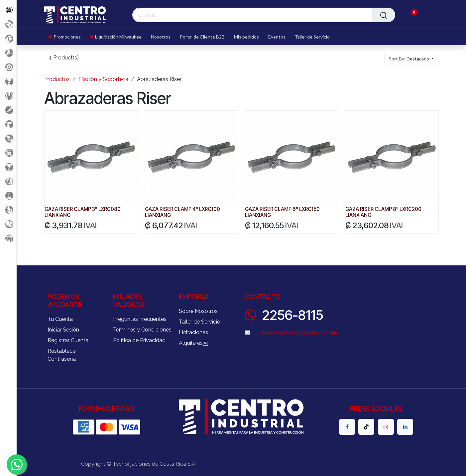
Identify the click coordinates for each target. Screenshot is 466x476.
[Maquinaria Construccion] (8, 238)
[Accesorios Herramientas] (8, 67)
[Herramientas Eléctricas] (8, 110)
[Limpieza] (8, 181)
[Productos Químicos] (8, 195)
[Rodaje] (8, 210)
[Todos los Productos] (8, 10)
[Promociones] (8, 24)
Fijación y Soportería (103, 79)
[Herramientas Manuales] (8, 95)
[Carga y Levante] (8, 81)
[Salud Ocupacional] (8, 138)
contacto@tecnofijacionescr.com (297, 333)
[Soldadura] (8, 224)
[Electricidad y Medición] (8, 153)
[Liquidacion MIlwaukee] (8, 38)
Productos (57, 79)
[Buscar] (384, 15)
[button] (412, 59)
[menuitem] (67, 37)
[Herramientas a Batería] (8, 124)
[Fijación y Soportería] (8, 167)
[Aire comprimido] (8, 53)
